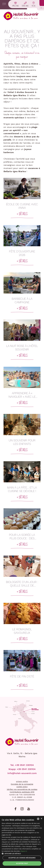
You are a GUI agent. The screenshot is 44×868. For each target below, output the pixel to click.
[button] (22, 854)
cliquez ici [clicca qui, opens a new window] (24, 851)
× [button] (41, 819)
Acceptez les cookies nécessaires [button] (22, 858)
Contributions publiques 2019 (22, 792)
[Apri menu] (4, 4)
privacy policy (22, 781)
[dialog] (22, 842)
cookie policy (22, 787)
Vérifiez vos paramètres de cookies (22, 789)
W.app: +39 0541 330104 (22, 769)
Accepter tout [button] (22, 863)
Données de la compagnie (22, 784)
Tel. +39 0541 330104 (22, 765)
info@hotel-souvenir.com (22, 773)
